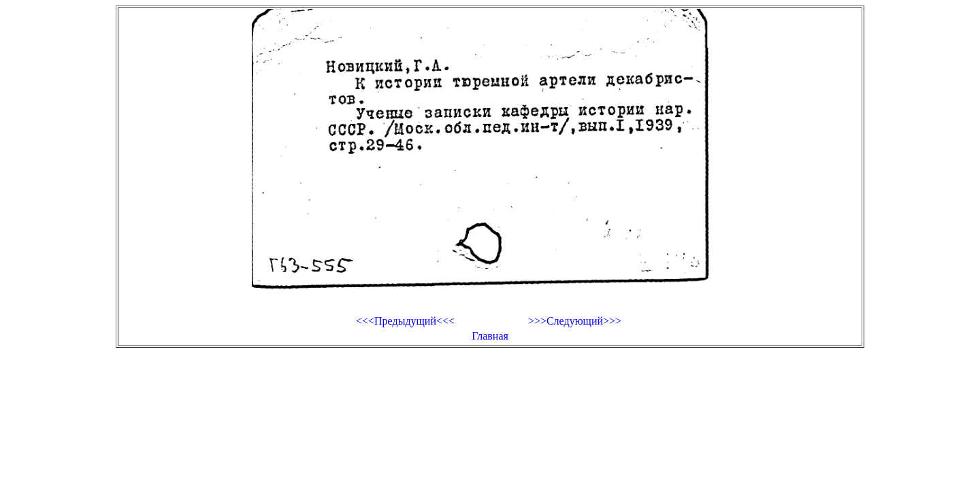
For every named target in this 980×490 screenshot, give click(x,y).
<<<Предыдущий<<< (405, 321)
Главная (490, 336)
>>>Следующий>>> (575, 321)
